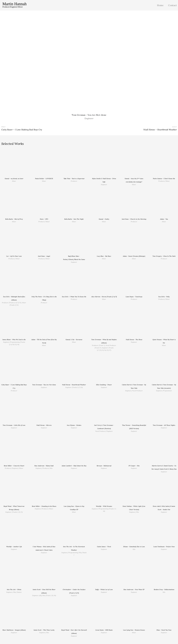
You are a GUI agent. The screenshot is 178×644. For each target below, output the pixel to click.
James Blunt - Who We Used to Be (14, 340)
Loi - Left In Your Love (14, 256)
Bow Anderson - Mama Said (44, 466)
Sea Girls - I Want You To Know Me (74, 297)
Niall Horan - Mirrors (44, 425)
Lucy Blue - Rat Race (104, 256)
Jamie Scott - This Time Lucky (44, 630)
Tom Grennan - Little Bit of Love (14, 425)
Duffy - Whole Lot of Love (104, 590)
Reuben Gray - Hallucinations (164, 590)
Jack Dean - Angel (44, 256)
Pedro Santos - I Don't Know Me (164, 179)
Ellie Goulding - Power (104, 385)
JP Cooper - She (134, 466)
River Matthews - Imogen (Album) (14, 630)
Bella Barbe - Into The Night (74, 219)
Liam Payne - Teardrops (134, 297)
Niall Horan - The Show (134, 340)
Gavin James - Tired (104, 547)
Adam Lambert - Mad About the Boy (74, 466)
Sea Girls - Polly (164, 297)
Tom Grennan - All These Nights (164, 425)
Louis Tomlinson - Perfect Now (164, 547)
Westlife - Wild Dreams (104, 506)
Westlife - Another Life (14, 547)
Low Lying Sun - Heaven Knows (134, 630)
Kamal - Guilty (104, 219)
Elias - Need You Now (164, 630)
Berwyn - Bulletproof (104, 466)
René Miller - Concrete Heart (14, 466)
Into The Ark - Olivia (14, 590)
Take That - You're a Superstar (74, 179)
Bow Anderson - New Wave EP (134, 590)
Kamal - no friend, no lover (14, 179)
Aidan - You (164, 219)
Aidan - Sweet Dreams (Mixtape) (134, 256)
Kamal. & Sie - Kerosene (74, 340)
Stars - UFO (44, 219)
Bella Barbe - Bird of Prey (14, 219)
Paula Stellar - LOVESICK (44, 179)
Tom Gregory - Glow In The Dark (164, 256)
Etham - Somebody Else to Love (134, 547)
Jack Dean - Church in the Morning (134, 219)
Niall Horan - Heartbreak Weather (74, 385)
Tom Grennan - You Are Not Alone (44, 385)
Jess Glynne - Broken (74, 425)
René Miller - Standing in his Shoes (44, 506)
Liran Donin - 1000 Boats (104, 630)
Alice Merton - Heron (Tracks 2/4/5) (104, 297)
